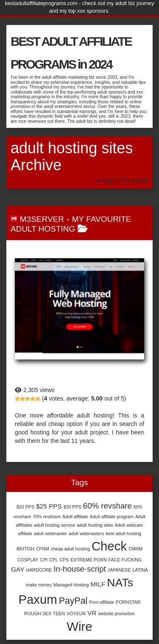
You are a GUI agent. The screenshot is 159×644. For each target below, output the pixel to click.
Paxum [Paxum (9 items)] (38, 599)
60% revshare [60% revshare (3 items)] (107, 506)
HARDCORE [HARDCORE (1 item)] (39, 570)
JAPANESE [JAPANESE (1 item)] (119, 570)
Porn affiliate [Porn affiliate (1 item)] (102, 602)
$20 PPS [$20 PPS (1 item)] (25, 507)
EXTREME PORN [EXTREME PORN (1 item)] (88, 560)
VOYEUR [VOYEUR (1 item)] (76, 614)
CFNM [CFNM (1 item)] (43, 549)
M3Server (42, 219)
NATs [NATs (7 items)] (120, 583)
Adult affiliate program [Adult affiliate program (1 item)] (112, 517)
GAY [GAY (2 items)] (18, 569)
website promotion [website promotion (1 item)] (116, 614)
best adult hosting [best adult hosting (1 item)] (123, 533)
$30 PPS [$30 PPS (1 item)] (73, 507)
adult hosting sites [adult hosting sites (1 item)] (95, 525)
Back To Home (122, 181)
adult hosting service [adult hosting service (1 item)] (54, 525)
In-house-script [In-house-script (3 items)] (79, 569)
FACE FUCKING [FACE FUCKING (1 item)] (125, 560)
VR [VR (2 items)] (92, 613)
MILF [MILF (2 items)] (98, 584)
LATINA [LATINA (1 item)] (140, 570)
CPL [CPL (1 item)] (54, 560)
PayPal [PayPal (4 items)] (73, 601)
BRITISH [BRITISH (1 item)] (25, 549)
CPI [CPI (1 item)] (44, 560)
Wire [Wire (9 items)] (79, 626)
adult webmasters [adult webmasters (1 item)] (86, 533)
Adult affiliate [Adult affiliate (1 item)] (75, 517)
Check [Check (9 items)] (109, 546)
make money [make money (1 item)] (39, 585)
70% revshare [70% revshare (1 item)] (47, 517)
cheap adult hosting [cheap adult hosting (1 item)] (70, 549)
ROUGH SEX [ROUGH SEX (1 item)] (38, 614)
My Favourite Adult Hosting (71, 224)
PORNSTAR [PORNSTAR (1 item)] (128, 602)
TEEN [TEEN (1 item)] (59, 614)
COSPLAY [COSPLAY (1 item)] (28, 560)
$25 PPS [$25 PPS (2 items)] (49, 506)
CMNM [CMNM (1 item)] (135, 549)
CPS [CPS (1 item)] (64, 560)
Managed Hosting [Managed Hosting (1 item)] (71, 585)
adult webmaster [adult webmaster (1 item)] (50, 533)
